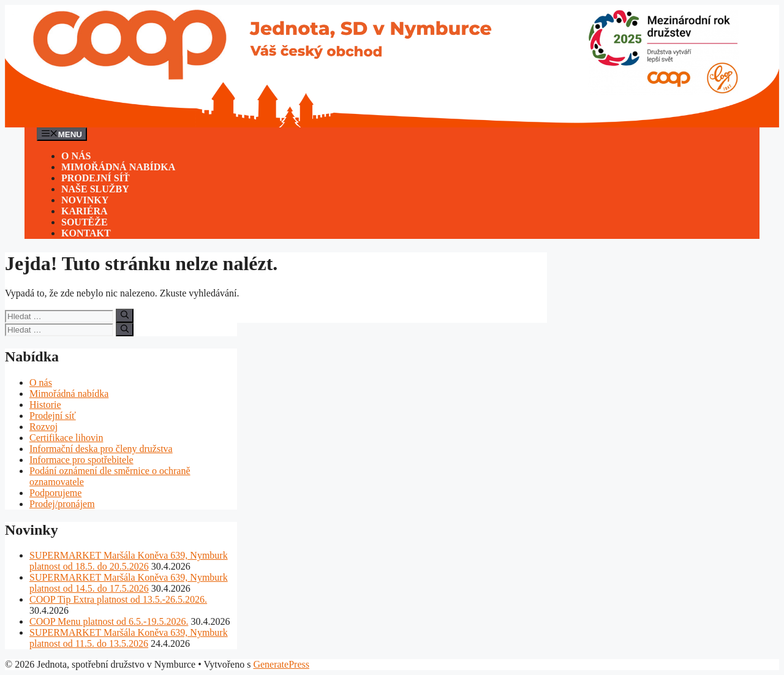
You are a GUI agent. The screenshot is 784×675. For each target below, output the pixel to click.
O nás (76, 156)
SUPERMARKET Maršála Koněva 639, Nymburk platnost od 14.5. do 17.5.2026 (129, 583)
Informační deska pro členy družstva (101, 449)
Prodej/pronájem (62, 504)
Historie (45, 405)
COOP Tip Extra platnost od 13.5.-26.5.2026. (118, 599)
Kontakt (86, 233)
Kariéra (85, 211)
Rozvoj (43, 427)
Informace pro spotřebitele (81, 460)
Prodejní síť (96, 178)
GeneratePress (281, 664)
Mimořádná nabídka (118, 167)
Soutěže (85, 222)
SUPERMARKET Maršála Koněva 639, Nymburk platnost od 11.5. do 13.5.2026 (129, 638)
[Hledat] (125, 315)
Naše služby (95, 189)
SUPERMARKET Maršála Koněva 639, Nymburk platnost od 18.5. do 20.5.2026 (129, 561)
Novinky (85, 200)
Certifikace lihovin (66, 438)
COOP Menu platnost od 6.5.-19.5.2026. (109, 621)
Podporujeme (55, 493)
